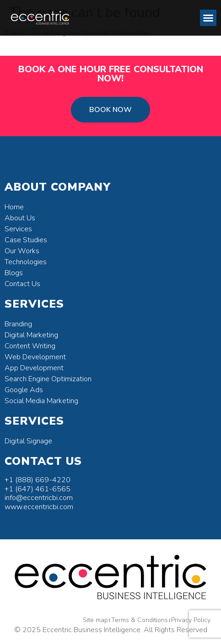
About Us (20, 218)
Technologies (26, 262)
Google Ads (24, 390)
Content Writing (30, 346)
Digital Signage (28, 441)
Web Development (35, 357)
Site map (95, 620)
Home (14, 207)
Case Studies (26, 240)
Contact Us (22, 284)
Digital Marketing (31, 335)
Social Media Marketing (41, 401)
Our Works (22, 251)
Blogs (14, 273)
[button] (208, 18)
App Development (34, 368)
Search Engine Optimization (48, 379)
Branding (18, 324)
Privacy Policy (191, 620)
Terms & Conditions (140, 620)
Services (18, 229)
